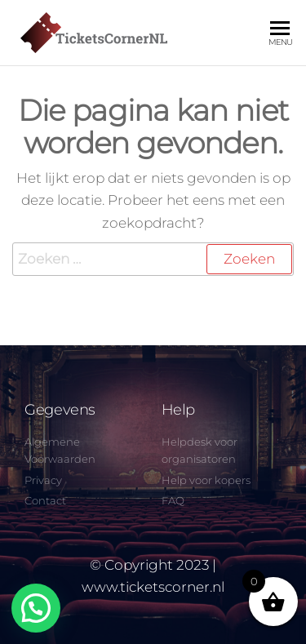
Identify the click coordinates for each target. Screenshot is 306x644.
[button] (36, 608)
